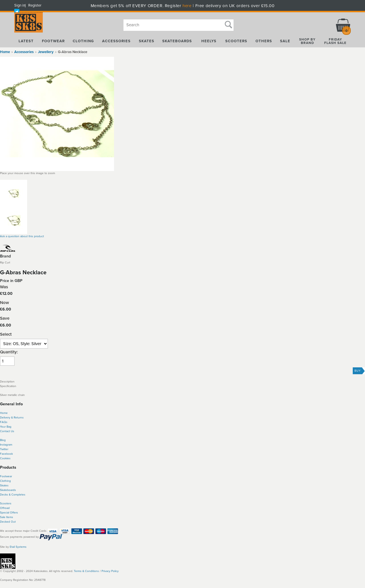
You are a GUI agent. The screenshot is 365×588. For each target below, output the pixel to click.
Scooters (6, 504)
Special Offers (9, 513)
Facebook (6, 454)
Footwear (6, 476)
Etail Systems (18, 547)
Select (6, 334)
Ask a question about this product (22, 236)
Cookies (5, 458)
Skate (4, 490)
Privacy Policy (110, 571)
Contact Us (7, 431)
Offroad (5, 508)
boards (12, 490)
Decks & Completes (13, 495)
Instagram (6, 445)
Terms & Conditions (86, 571)
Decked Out (8, 522)
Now (4, 303)
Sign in (20, 5)
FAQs (4, 422)
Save (5, 318)
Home (5, 52)
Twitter (4, 449)
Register (35, 5)
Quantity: (9, 352)
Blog (3, 440)
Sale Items (7, 517)
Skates (4, 486)
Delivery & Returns (12, 418)
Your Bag (6, 427)
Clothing (5, 481)
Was (4, 287)
